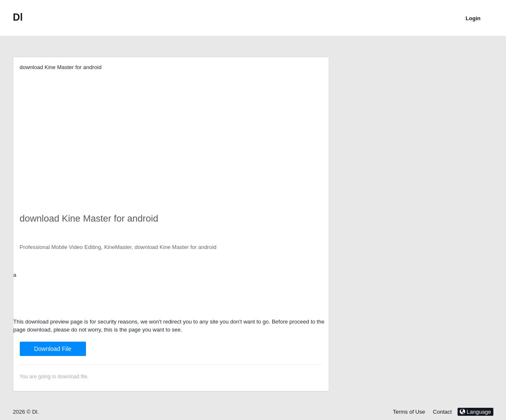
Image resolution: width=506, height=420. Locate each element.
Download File (53, 349)
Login (473, 18)
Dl (18, 17)
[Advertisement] (171, 131)
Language (475, 412)
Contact (443, 412)
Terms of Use (409, 412)
